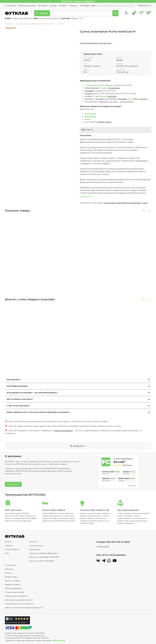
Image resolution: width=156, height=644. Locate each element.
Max (88, 119)
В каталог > (78, 446)
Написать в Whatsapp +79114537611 (44, 557)
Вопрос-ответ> (105, 122)
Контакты (33, 542)
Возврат (63, 6)
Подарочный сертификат (16, 596)
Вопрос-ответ (11, 577)
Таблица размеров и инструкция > (96, 43)
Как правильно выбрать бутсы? (19, 600)
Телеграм (91, 114)
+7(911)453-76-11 (144, 6)
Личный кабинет (12, 549)
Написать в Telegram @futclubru (43, 553)
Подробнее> (114, 88)
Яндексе (123, 99)
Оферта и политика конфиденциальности (24, 608)
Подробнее (13, 484)
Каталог (42, 13)
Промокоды (34, 549)
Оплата (8, 573)
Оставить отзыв (36, 546)
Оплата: (88, 93)
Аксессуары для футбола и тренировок (35, 24)
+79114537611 (103, 547)
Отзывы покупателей (14, 592)
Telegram (73, 6)
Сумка (61, 24)
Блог (7, 553)
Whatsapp (91, 116)
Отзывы (53, 6)
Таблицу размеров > (64, 431)
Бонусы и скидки (13, 581)
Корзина (9, 546)
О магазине (10, 6)
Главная (9, 24)
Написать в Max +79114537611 (42, 561)
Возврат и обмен (12, 585)
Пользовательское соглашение (19, 604)
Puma (119, 60)
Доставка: (89, 91)
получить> (112, 96)
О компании (10, 565)
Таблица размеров (27, 6)
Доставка (43, 6)
